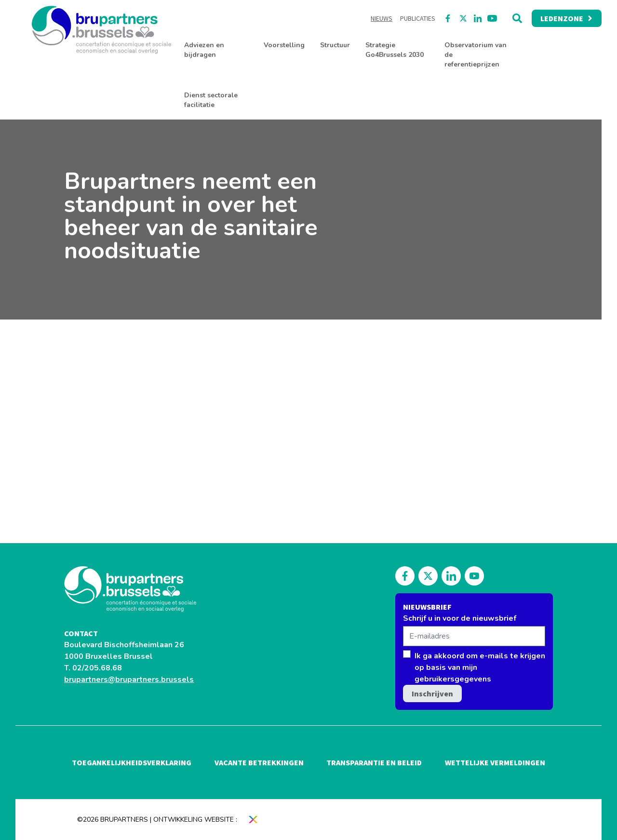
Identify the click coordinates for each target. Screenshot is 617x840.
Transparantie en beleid (374, 762)
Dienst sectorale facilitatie (211, 100)
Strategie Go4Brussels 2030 (395, 50)
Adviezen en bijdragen (204, 50)
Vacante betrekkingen (259, 762)
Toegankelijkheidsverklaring (132, 762)
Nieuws (382, 18)
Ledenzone (567, 18)
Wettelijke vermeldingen (495, 762)
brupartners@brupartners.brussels (129, 680)
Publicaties (418, 18)
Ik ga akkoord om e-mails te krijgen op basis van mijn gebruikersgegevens (480, 667)
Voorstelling (284, 45)
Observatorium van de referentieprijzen (476, 55)
